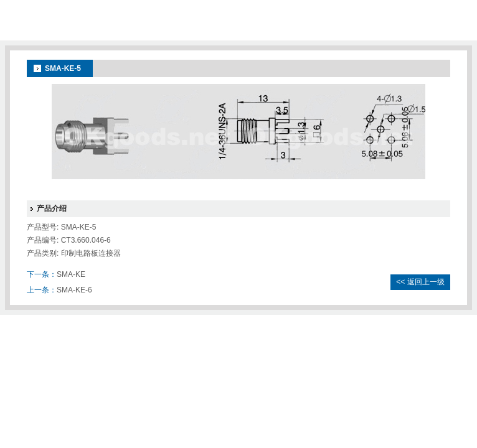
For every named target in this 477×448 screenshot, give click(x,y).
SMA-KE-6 (74, 290)
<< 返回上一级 (420, 282)
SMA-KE (71, 274)
